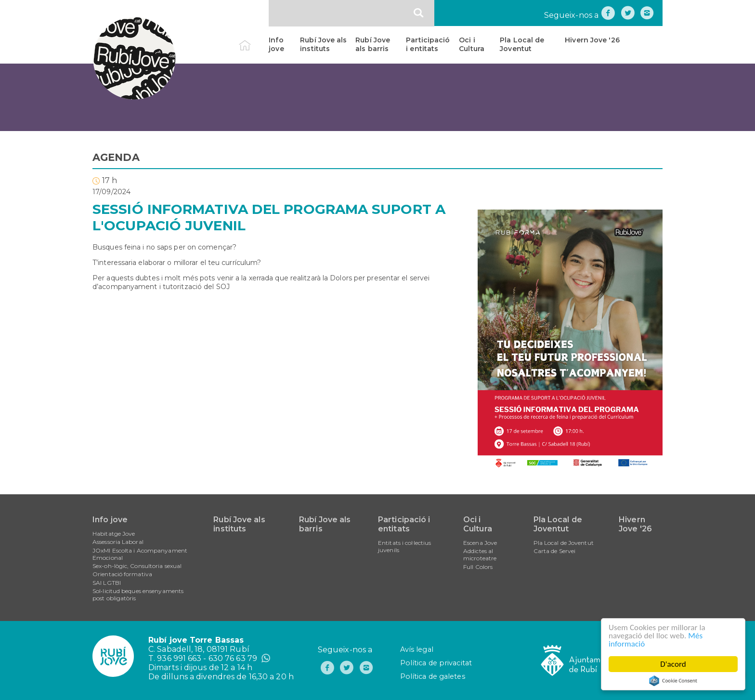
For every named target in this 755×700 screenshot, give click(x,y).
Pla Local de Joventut (522, 44)
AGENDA (116, 157)
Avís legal (417, 649)
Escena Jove (480, 543)
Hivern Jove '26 (592, 40)
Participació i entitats (428, 44)
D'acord (673, 664)
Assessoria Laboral (118, 542)
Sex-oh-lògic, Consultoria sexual (137, 566)
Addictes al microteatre (480, 555)
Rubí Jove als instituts (323, 44)
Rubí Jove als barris (373, 44)
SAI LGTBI (107, 583)
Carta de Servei (555, 551)
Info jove (276, 44)
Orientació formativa (122, 574)
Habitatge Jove (114, 534)
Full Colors (478, 567)
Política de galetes (433, 676)
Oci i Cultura (472, 44)
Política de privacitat (436, 663)
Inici (253, 40)
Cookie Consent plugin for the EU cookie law (673, 681)
